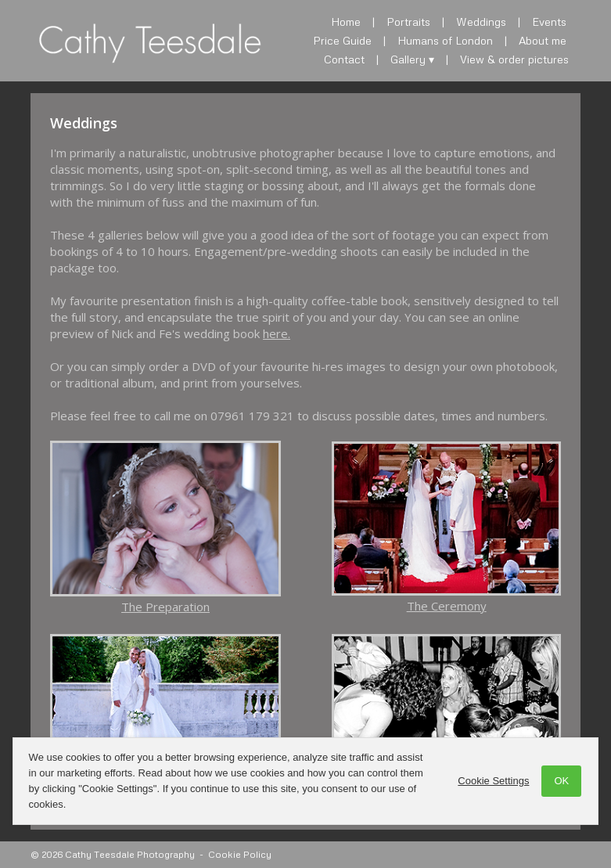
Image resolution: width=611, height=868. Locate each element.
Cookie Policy (240, 854)
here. (277, 333)
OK (561, 781)
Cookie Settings (493, 781)
